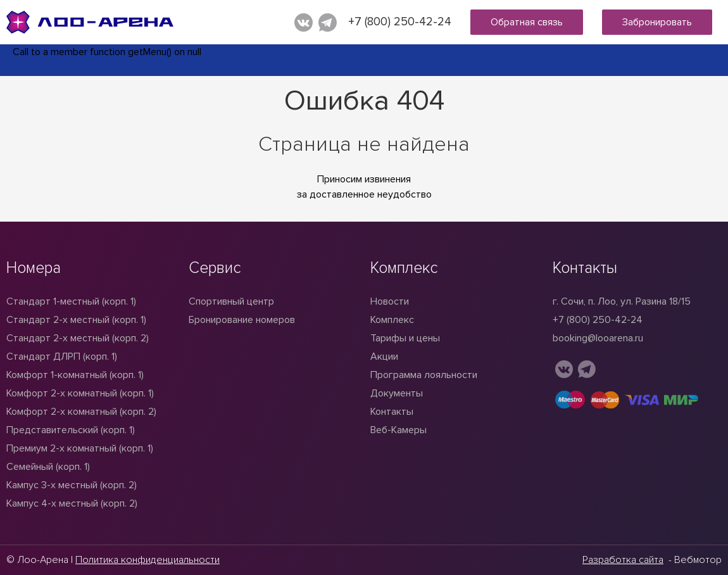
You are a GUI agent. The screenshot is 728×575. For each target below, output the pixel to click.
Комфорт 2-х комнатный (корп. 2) (81, 412)
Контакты (392, 412)
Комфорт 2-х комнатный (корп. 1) (80, 393)
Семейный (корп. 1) (48, 467)
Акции (384, 357)
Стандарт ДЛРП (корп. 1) (62, 357)
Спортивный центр (231, 301)
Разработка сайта (623, 560)
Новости (390, 301)
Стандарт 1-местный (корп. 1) (71, 301)
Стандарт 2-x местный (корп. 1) (76, 320)
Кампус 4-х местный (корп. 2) (72, 503)
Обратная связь (527, 22)
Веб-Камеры (399, 430)
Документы (397, 393)
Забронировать (657, 22)
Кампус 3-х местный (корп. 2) (72, 485)
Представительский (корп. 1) (71, 430)
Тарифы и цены (405, 338)
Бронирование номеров (242, 320)
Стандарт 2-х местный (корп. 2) (78, 338)
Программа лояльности (424, 375)
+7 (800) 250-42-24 (400, 22)
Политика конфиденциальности (147, 560)
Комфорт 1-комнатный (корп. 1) (75, 375)
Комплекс (392, 320)
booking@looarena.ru (598, 338)
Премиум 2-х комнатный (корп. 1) (80, 448)
